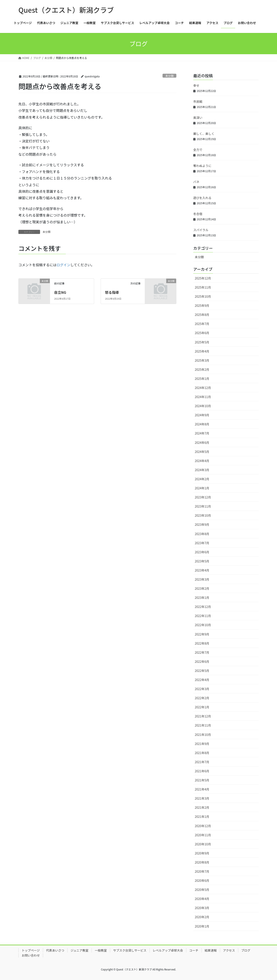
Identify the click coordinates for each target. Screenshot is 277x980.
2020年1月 (202, 926)
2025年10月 (203, 296)
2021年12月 (203, 716)
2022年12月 (203, 607)
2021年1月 (202, 817)
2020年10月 (203, 844)
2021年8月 (202, 753)
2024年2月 (202, 479)
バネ (196, 182)
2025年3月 (202, 360)
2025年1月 (202, 379)
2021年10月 (203, 735)
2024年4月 (202, 461)
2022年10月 (203, 625)
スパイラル (201, 230)
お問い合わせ (31, 955)
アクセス (229, 950)
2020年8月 (202, 862)
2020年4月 (202, 899)
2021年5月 (202, 780)
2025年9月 (202, 305)
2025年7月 (202, 324)
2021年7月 (202, 762)
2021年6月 (202, 771)
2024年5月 (202, 452)
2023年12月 (203, 497)
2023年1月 (202, 598)
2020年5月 (202, 890)
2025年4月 (202, 351)
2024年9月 (202, 415)
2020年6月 (202, 880)
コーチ (194, 950)
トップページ (31, 950)
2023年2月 (202, 588)
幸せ (196, 85)
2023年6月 (202, 552)
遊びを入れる (202, 198)
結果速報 (211, 950)
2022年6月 (202, 661)
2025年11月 (203, 287)
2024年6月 (202, 443)
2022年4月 (202, 680)
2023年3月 (202, 579)
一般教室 (101, 950)
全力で (198, 150)
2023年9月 (202, 524)
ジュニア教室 (80, 950)
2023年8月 (202, 534)
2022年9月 (202, 634)
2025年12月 (203, 278)
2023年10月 (203, 515)
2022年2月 (202, 698)
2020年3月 (202, 908)
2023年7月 (202, 543)
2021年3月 (202, 798)
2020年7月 (202, 871)
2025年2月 (202, 369)
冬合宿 (198, 214)
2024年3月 (202, 470)
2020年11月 (203, 835)
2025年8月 (202, 315)
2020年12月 (203, 826)
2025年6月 (202, 333)
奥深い (198, 118)
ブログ (246, 950)
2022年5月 (202, 671)
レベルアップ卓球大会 (168, 950)
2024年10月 (203, 406)
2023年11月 (203, 506)
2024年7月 (202, 433)
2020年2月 (202, 917)
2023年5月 (202, 561)
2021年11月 (203, 725)
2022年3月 (202, 689)
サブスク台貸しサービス (130, 950)
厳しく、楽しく (204, 134)
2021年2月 (202, 807)
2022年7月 (202, 652)
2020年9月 (202, 853)
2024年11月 (203, 397)
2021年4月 (202, 789)
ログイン (63, 265)
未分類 (169, 76)
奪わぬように (202, 166)
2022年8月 (202, 643)
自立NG (60, 292)
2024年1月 (202, 488)
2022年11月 (203, 616)
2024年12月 (203, 388)
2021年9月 (202, 744)
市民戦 (198, 101)
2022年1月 (202, 707)
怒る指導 (112, 292)
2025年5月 (202, 342)
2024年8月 (202, 424)
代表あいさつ (55, 950)
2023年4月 (202, 570)
